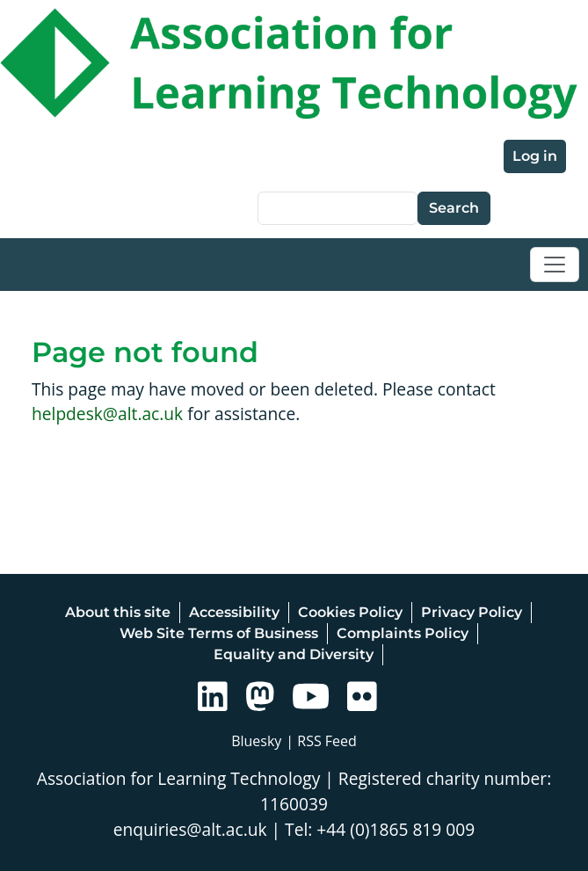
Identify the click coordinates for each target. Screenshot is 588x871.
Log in (535, 156)
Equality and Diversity (294, 654)
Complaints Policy (403, 633)
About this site (118, 612)
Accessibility (234, 612)
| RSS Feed (321, 741)
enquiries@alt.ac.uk (190, 829)
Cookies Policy (350, 612)
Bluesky (256, 741)
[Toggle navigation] (555, 265)
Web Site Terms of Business (219, 633)
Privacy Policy (472, 612)
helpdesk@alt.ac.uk (107, 414)
